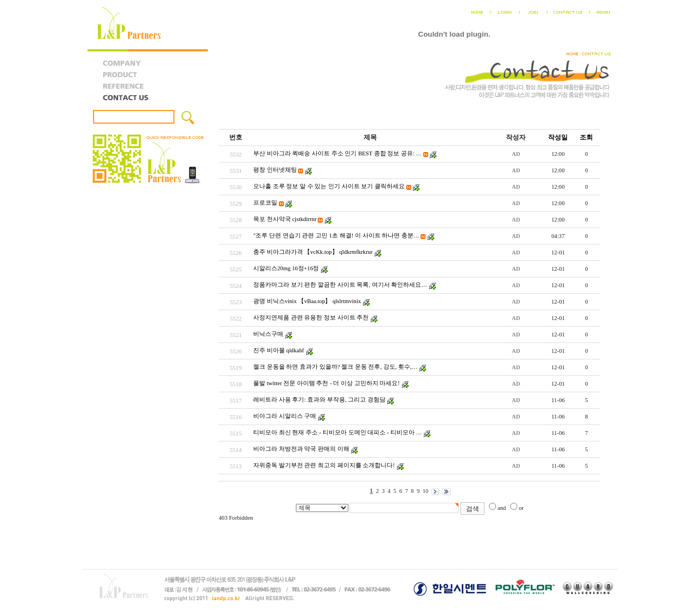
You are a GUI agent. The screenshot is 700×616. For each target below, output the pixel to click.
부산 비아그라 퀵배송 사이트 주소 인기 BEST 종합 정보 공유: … (337, 153)
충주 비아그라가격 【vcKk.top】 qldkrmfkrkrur (313, 252)
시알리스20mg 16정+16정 (286, 268)
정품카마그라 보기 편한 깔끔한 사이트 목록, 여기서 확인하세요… (340, 285)
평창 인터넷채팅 (275, 170)
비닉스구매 (268, 334)
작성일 (558, 137)
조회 (586, 137)
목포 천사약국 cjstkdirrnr (285, 219)
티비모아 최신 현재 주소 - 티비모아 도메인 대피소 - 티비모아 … (337, 432)
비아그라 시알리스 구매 (285, 416)
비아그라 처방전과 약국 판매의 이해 (301, 449)
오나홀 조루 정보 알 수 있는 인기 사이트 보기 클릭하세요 (329, 186)
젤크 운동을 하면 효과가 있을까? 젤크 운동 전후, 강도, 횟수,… (335, 367)
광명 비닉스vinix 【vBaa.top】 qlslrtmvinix (307, 301)
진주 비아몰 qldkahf (279, 350)
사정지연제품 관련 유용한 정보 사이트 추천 (311, 318)
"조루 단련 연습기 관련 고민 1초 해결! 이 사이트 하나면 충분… (336, 236)
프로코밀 (265, 203)
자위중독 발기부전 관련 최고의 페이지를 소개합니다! (324, 465)
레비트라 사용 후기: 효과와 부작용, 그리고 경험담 (319, 400)
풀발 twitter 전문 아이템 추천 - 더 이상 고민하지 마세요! (326, 383)
